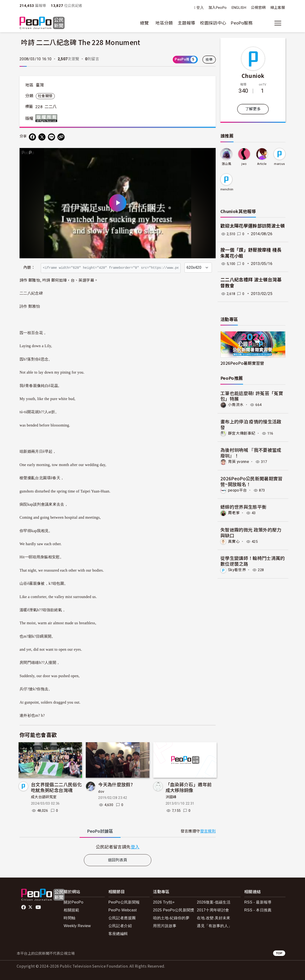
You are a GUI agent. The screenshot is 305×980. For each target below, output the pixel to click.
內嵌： (29, 267)
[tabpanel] (118, 847)
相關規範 (71, 910)
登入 (200, 8)
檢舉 (209, 60)
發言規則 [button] (208, 831)
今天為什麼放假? (115, 784)
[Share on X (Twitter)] (42, 137)
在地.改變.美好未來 (214, 918)
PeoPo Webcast (123, 910)
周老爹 (234, 513)
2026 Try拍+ (164, 902)
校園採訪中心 (213, 23)
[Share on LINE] (51, 137)
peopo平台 (238, 490)
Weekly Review (77, 926)
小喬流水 (236, 405)
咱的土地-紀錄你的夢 (171, 918)
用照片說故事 (165, 926)
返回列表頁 (118, 860)
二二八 (51, 107)
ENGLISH (239, 8)
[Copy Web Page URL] (61, 137)
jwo (244, 164)
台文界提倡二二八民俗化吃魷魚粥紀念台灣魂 (56, 787)
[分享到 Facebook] (32, 137)
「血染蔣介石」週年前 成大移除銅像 (189, 787)
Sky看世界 (237, 570)
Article (262, 164)
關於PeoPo (74, 902)
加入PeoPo (218, 8)
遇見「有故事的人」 (214, 926)
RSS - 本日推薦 (258, 910)
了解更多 (253, 109)
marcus (279, 164)
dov (101, 792)
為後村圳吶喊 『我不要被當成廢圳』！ (251, 453)
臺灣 (40, 85)
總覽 (145, 23)
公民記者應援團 (122, 918)
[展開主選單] (278, 23)
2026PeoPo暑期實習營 (242, 363)
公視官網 (258, 8)
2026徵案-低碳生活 (214, 902)
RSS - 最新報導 (258, 902)
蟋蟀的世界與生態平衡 (244, 507)
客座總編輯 (118, 934)
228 (39, 107)
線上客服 (278, 8)
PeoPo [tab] (100, 831)
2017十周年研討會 (213, 910)
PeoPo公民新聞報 (124, 902)
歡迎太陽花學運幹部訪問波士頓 (253, 226)
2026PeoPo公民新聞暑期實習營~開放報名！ (252, 481)
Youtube (39, 907)
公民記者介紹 (120, 926)
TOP (279, 953)
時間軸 (69, 918)
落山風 (226, 164)
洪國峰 (171, 797)
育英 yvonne (239, 462)
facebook (24, 907)
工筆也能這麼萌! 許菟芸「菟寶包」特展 (252, 396)
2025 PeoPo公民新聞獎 (174, 910)
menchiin (227, 189)
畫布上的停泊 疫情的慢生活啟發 (251, 424)
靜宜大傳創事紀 (242, 433)
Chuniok (253, 76)
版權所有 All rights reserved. (47, 118)
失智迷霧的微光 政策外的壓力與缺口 (251, 532)
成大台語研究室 (44, 797)
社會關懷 (45, 96)
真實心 (234, 541)
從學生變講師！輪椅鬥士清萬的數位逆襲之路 (253, 561)
